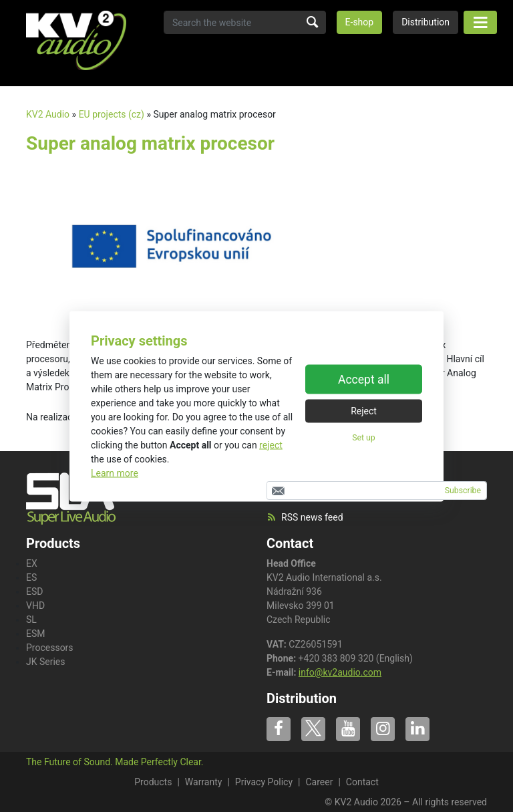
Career (319, 782)
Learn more (115, 472)
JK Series (46, 662)
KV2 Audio (48, 114)
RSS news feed (305, 517)
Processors (50, 648)
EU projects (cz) (112, 114)
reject (271, 444)
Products (153, 782)
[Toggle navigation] (480, 22)
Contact (290, 543)
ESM (36, 634)
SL (31, 620)
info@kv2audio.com (340, 672)
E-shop (360, 22)
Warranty (204, 782)
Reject (364, 411)
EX (32, 563)
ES (31, 577)
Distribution (425, 22)
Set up (363, 438)
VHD (35, 605)
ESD (34, 591)
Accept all (364, 380)
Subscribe (463, 491)
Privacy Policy (264, 782)
